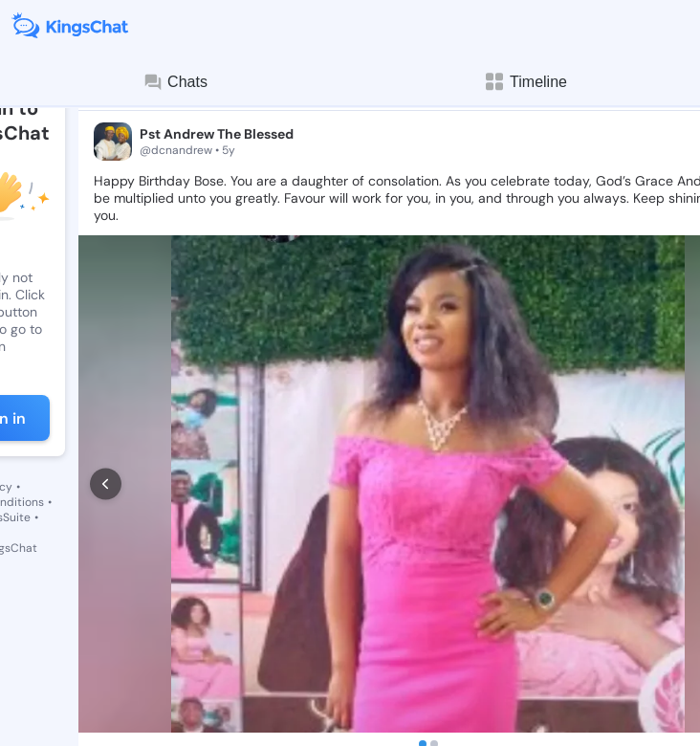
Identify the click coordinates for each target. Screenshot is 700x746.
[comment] (176, 664)
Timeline (525, 82)
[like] (103, 664)
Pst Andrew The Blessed (217, 134)
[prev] (106, 439)
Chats (175, 82)
